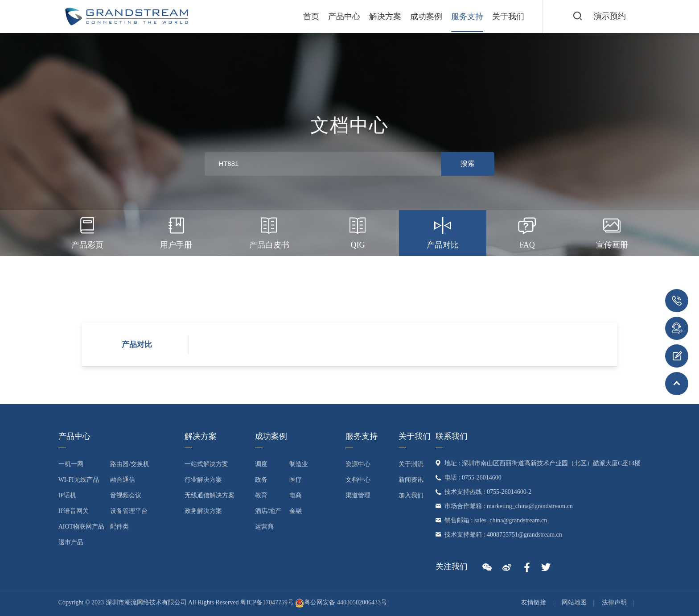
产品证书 (349, 277)
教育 (261, 495)
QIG (358, 232)
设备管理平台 (129, 511)
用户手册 (176, 232)
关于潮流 (411, 464)
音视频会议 (126, 495)
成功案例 (426, 17)
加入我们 (411, 495)
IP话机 (67, 495)
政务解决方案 (203, 511)
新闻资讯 (411, 480)
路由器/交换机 (130, 464)
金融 (296, 511)
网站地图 (574, 602)
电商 (296, 495)
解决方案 (385, 17)
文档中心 (358, 480)
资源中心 (358, 464)
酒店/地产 (268, 511)
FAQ (527, 232)
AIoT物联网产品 (81, 527)
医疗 (296, 480)
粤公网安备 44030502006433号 (341, 602)
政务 (261, 480)
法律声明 (614, 602)
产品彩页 (87, 232)
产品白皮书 (269, 232)
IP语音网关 (74, 511)
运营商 (264, 527)
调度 (261, 464)
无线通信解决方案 (210, 495)
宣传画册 (612, 232)
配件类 (119, 527)
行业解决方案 (203, 480)
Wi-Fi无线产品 (79, 480)
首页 (311, 17)
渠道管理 (358, 495)
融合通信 (123, 480)
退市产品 (71, 542)
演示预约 (610, 16)
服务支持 (467, 17)
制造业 (299, 464)
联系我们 (452, 436)
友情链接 (534, 602)
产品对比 (443, 232)
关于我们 (508, 17)
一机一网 (71, 464)
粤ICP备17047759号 (267, 602)
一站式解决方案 (206, 464)
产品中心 (344, 17)
